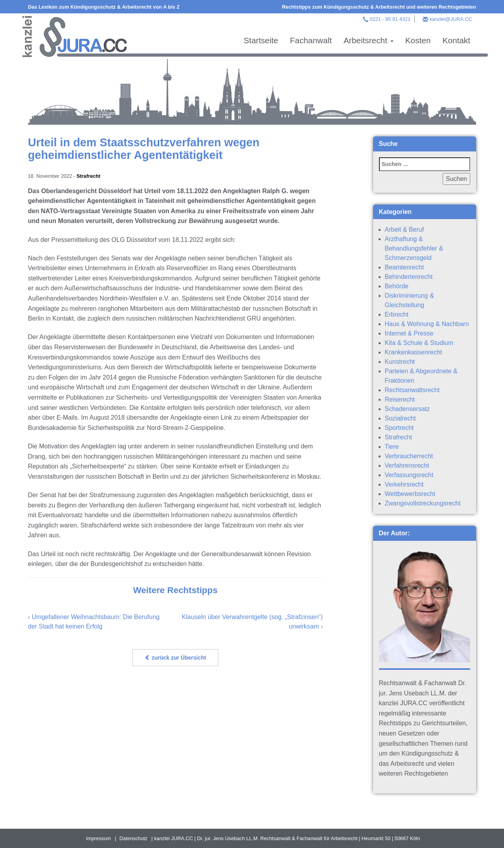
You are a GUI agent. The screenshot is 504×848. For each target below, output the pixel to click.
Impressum (98, 838)
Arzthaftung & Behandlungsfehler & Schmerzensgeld (414, 248)
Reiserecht (400, 399)
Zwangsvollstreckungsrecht (423, 503)
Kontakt (456, 40)
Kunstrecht (400, 362)
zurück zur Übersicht (175, 658)
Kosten (418, 40)
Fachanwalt (311, 40)
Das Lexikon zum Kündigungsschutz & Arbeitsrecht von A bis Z (104, 7)
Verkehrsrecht (404, 484)
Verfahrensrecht (407, 465)
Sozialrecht (400, 418)
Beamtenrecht (405, 267)
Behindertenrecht (409, 277)
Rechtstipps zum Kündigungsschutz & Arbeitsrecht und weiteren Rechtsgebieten (379, 7)
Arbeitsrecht (369, 40)
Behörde (397, 286)
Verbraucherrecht (409, 456)
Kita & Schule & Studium (419, 343)
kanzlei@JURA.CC (451, 19)
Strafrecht (88, 176)
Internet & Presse (409, 333)
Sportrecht (399, 428)
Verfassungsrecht (409, 475)
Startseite (261, 40)
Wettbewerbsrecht (410, 494)
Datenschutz (133, 838)
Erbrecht (397, 314)
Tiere (392, 447)
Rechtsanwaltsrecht (412, 390)
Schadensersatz (407, 409)
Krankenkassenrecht (414, 352)
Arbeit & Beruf (405, 230)
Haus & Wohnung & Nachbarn (427, 324)
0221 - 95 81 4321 (390, 19)
